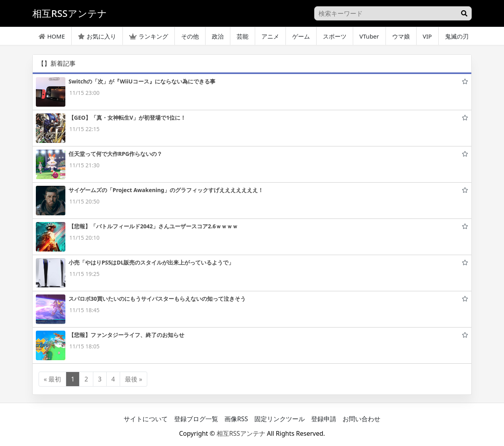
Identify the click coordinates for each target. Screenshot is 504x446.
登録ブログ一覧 (196, 419)
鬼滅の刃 (457, 36)
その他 (190, 36)
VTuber (369, 36)
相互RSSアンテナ (241, 433)
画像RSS (236, 419)
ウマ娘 (401, 36)
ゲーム (301, 36)
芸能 (243, 36)
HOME (52, 36)
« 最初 (52, 379)
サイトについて (146, 419)
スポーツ (335, 36)
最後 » (133, 379)
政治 (218, 36)
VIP (427, 36)
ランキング (149, 36)
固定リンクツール (280, 419)
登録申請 (324, 419)
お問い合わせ (361, 419)
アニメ (270, 36)
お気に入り (97, 36)
